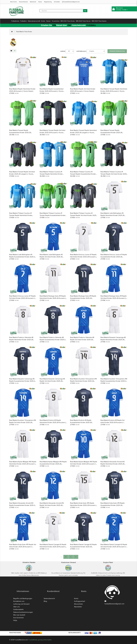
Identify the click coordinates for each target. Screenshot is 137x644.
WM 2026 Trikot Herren (83, 21)
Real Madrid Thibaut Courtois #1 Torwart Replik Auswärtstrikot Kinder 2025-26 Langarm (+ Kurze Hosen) (52, 215)
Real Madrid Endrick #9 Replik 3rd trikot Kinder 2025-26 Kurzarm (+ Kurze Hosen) (112, 422)
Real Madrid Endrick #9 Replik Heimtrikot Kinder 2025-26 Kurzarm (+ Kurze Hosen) (53, 422)
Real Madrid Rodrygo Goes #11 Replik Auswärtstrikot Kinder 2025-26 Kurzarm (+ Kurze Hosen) (83, 298)
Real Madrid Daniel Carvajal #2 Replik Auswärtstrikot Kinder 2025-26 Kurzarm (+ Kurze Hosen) (83, 547)
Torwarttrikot (56, 21)
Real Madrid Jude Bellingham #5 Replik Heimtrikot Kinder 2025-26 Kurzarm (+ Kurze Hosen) (112, 215)
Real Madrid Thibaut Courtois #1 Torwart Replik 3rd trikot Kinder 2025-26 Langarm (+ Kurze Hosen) (83, 215)
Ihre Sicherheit (18, 618)
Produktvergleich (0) (117, 51)
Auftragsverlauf (80, 601)
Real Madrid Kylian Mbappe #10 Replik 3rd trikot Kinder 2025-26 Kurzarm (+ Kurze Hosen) (84, 464)
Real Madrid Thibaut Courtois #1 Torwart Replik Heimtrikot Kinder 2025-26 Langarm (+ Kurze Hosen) (21, 215)
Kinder (43, 21)
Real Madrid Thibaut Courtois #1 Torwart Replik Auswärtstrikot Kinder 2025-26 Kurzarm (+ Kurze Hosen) (83, 174)
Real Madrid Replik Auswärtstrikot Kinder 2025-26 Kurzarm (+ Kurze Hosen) (52, 91)
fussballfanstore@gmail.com (71, 2)
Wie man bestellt (19, 615)
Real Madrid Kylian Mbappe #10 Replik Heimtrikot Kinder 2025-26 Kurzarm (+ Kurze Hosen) (23, 464)
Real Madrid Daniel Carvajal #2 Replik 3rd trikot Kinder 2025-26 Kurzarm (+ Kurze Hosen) (114, 547)
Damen (48, 21)
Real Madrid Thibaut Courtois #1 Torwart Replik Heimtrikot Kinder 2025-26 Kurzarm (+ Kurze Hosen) (52, 174)
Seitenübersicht (49, 599)
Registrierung (48, 2)
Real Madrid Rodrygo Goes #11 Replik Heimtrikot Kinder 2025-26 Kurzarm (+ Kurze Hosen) (53, 298)
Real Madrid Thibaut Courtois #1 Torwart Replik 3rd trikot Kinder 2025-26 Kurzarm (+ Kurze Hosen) (114, 174)
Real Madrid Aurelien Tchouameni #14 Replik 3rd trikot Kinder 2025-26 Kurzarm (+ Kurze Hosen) (23, 422)
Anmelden (57, 2)
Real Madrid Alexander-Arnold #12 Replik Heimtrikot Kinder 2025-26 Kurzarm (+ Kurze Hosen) (113, 464)
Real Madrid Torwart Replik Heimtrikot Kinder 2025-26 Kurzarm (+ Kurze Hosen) (114, 91)
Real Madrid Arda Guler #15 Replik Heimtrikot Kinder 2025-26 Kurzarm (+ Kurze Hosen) (84, 505)
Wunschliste (78, 604)
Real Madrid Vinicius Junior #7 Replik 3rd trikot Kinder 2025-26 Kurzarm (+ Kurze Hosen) (22, 298)
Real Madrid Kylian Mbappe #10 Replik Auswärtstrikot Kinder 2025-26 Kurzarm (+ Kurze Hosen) (53, 464)
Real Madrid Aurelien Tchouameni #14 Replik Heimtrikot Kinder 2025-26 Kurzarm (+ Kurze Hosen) (83, 381)
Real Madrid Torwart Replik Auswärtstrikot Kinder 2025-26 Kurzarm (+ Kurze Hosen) (20, 133)
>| (76, 557)
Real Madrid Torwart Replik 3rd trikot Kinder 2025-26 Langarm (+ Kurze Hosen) (22, 174)
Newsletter (78, 607)
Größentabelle (18, 609)
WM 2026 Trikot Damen (99, 21)
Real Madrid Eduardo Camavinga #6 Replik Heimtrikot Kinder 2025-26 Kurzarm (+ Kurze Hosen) (113, 340)
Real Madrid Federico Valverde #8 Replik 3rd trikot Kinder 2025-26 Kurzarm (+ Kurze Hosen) (82, 340)
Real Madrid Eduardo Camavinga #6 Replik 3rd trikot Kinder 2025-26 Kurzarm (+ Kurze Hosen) (52, 381)
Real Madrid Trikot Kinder (24, 32)
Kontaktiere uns (19, 601)
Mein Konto (13, 2)
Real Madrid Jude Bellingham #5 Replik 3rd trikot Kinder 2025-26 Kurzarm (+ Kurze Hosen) (51, 257)
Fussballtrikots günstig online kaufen (40, 640)
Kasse (40, 2)
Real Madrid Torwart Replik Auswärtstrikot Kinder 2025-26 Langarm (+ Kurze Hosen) (111, 133)
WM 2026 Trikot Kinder (68, 21)
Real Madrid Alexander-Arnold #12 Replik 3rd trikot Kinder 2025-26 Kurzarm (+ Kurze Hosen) (52, 505)
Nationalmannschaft (34, 21)
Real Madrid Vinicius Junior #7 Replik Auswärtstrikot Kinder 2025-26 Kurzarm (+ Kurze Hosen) (114, 257)
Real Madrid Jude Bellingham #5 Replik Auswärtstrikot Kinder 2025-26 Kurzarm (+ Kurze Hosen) (23, 257)
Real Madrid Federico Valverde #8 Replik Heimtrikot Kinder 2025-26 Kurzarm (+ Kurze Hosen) (21, 340)
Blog (45, 601)
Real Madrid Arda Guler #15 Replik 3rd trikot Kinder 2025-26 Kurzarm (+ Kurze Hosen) (23, 547)
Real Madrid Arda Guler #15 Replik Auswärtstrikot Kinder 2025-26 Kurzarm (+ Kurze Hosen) (113, 505)
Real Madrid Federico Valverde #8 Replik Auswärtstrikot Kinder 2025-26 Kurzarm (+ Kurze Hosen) (53, 340)
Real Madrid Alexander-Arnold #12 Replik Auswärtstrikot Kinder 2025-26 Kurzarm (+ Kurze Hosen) (23, 505)
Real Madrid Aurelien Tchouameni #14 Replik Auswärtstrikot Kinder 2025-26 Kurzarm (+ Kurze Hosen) (114, 381)
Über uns (16, 607)
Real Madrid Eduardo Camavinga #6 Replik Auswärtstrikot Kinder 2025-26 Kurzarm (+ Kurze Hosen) (23, 381)
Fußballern (24, 21)
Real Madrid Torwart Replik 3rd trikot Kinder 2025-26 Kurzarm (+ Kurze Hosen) (52, 133)
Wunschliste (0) (23, 2)
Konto (76, 599)
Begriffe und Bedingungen (23, 599)
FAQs (15, 620)
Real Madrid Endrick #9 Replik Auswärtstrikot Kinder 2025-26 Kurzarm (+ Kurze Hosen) (81, 422)
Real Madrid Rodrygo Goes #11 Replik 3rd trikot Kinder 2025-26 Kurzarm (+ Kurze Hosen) (114, 298)
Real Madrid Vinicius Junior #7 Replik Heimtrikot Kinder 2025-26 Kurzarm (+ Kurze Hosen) (84, 257)
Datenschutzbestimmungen (23, 612)
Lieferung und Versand (21, 604)
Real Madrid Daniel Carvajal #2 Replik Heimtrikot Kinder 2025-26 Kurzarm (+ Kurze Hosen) (53, 547)
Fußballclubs (15, 21)
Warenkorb (33, 2)
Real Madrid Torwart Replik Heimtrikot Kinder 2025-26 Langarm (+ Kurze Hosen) (83, 133)
